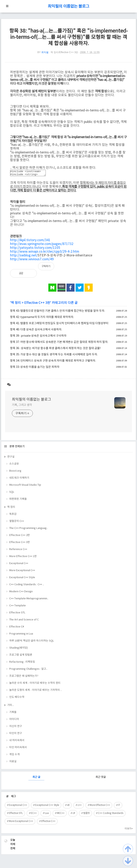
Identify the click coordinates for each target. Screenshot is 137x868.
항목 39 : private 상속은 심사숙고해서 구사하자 (38, 337)
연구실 (11, 458)
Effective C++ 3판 (37, 304)
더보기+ (129, 830)
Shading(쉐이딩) (19, 649)
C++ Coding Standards (111, 814)
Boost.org (15, 472)
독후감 (13, 515)
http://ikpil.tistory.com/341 (30, 241)
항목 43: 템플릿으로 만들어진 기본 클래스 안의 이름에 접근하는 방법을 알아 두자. (58, 312)
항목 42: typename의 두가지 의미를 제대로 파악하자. (42, 318)
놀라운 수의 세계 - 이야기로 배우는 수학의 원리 (35, 684)
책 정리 (16, 304)
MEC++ (61, 814)
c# (74, 814)
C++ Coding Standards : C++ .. (27, 586)
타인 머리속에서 (18, 749)
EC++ (34, 814)
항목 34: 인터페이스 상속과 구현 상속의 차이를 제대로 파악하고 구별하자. (53, 362)
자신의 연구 (16, 728)
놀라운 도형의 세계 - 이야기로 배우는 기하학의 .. (35, 691)
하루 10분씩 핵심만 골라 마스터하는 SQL (32, 642)
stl (68, 806)
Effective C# (17, 628)
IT (119, 806)
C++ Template (18, 607)
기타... (11, 706)
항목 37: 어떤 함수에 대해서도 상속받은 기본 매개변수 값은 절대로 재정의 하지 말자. (59, 343)
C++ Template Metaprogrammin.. (29, 600)
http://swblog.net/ (24, 257)
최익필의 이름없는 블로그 (68, 7)
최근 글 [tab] (36, 778)
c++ (80, 806)
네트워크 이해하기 (19, 479)
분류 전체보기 (17, 448)
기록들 (13, 713)
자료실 (13, 763)
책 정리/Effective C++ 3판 (64, 52)
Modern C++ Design (21, 593)
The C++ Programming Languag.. (29, 529)
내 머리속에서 (17, 742)
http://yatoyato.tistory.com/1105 (35, 249)
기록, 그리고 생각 (22, 406)
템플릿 (87, 814)
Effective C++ (48, 822)
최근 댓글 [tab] (101, 778)
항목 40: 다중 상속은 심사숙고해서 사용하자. (36, 331)
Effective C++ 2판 (20, 536)
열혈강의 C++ (17, 522)
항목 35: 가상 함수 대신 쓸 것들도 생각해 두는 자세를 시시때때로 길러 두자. (54, 356)
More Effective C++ (100, 806)
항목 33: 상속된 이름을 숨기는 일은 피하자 (35, 368)
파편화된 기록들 (18, 500)
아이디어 (14, 720)
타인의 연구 (16, 735)
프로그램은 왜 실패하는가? (24, 677)
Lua (47, 814)
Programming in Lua (21, 635)
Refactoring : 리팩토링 (22, 663)
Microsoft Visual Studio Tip (25, 486)
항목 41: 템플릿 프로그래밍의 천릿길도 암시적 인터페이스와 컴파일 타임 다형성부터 (59, 325)
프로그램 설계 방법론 (21, 656)
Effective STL (17, 614)
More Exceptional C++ (22, 572)
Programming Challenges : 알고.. (28, 670)
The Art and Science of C (24, 621)
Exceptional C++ (19, 565)
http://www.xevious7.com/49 (32, 260)
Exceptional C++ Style (22, 579)
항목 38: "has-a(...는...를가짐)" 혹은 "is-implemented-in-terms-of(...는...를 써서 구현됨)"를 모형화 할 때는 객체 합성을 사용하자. (68, 37)
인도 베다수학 (17, 698)
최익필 (45, 52)
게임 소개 (14, 756)
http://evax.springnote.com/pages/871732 (42, 245)
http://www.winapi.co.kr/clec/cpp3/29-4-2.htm (45, 253)
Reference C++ (18, 551)
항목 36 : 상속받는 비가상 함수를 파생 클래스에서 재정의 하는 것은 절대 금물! (55, 350)
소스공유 (14, 465)
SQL (12, 493)
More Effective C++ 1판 (23, 558)
